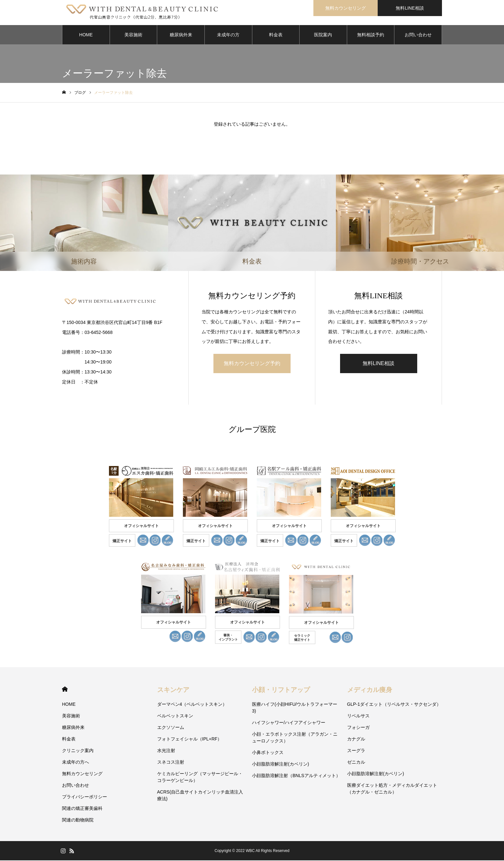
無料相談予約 (371, 35)
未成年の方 (228, 35)
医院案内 (323, 35)
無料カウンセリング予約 (252, 364)
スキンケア (173, 690)
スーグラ (356, 751)
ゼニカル (356, 763)
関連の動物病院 (78, 821)
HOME (86, 35)
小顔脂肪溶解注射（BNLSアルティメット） (296, 776)
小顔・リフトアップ (281, 690)
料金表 (276, 35)
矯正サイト (122, 542)
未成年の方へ (76, 763)
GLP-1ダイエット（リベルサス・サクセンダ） (394, 705)
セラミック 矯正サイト (302, 638)
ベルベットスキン (175, 716)
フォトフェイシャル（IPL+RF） (190, 740)
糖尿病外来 (181, 35)
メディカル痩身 (370, 690)
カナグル (356, 740)
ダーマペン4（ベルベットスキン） (192, 705)
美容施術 (133, 35)
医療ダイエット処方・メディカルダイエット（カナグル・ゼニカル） (392, 789)
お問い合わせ (418, 35)
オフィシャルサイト (141, 526)
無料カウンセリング (82, 774)
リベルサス (358, 716)
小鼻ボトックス (268, 753)
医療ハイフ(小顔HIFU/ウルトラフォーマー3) (295, 708)
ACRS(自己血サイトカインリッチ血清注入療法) (200, 796)
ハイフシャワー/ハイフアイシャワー (289, 723)
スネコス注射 (171, 763)
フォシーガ (358, 728)
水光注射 (166, 751)
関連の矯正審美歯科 (82, 809)
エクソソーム (171, 728)
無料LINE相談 (379, 364)
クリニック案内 (78, 751)
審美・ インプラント (228, 638)
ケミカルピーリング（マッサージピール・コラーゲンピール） (200, 778)
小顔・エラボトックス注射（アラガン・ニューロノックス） (295, 738)
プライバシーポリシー (85, 797)
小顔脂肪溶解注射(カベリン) (280, 765)
